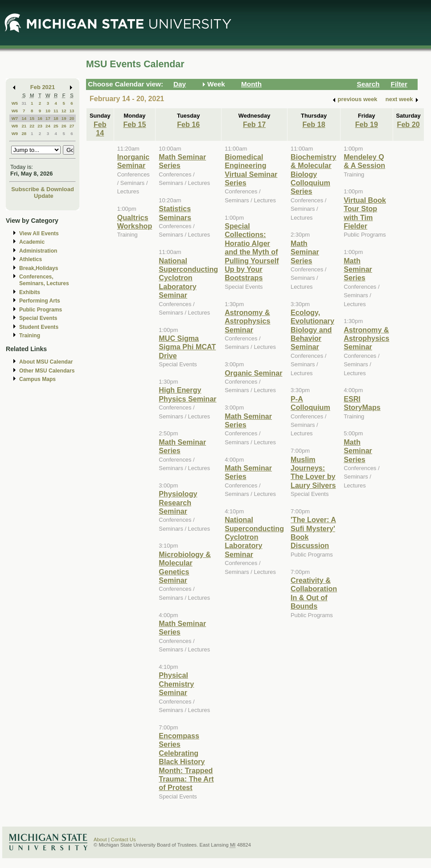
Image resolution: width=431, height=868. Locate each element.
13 (72, 111)
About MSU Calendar (46, 362)
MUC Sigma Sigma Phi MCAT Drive (187, 347)
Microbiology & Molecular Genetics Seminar (185, 567)
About (100, 839)
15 (32, 118)
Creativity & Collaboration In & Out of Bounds (314, 593)
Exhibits (30, 292)
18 (56, 118)
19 (64, 118)
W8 (15, 126)
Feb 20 (408, 124)
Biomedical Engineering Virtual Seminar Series (251, 170)
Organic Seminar (253, 373)
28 (24, 133)
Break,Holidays (39, 268)
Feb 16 (188, 124)
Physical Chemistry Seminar (176, 684)
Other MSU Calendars (47, 371)
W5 (15, 103)
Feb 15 (134, 124)
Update (44, 196)
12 (64, 111)
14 (24, 118)
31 (24, 103)
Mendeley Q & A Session (364, 161)
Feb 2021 (43, 87)
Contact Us (123, 839)
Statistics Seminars (175, 213)
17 (48, 118)
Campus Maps (37, 379)
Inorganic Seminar (133, 161)
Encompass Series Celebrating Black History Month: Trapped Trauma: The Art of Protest (186, 762)
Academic (32, 242)
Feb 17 (254, 124)
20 (72, 118)
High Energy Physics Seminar (187, 394)
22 (32, 126)
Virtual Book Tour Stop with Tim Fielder (365, 213)
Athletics (31, 259)
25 (56, 126)
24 (48, 126)
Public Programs (41, 310)
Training (30, 336)
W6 (15, 111)
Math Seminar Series (305, 252)
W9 (15, 133)
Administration (38, 251)
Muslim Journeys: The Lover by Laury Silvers (313, 472)
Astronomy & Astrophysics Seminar (247, 321)
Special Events (38, 318)
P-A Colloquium (310, 403)
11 (56, 111)
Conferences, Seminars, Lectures (44, 280)
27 (72, 126)
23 (40, 126)
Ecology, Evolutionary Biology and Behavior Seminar (312, 330)
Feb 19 (367, 124)
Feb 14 (100, 129)
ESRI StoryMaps (362, 403)
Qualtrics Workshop (135, 222)
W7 (15, 118)
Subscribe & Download (43, 189)
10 (48, 111)
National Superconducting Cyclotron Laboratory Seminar (188, 278)
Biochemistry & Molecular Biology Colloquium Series (313, 174)
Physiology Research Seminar (178, 502)
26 (64, 126)
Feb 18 (314, 124)
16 (40, 118)
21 (24, 126)
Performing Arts (40, 301)
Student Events (39, 327)
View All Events (39, 233)
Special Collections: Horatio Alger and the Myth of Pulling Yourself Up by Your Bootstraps (252, 252)
